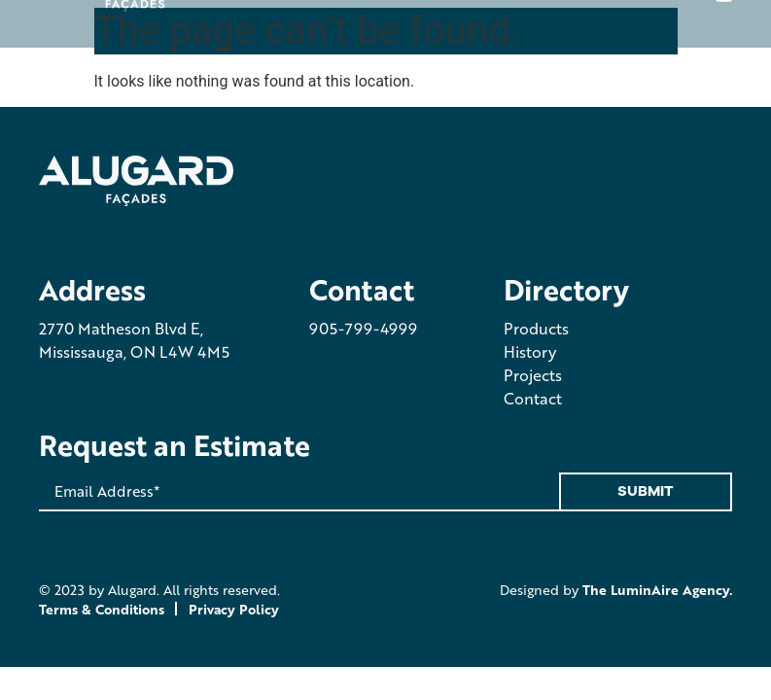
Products (536, 328)
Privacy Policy (234, 609)
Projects (533, 375)
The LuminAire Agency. (657, 589)
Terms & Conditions (102, 609)
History (530, 351)
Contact (533, 398)
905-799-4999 (363, 328)
